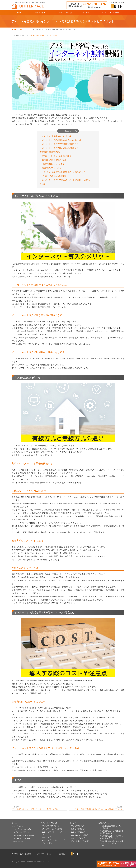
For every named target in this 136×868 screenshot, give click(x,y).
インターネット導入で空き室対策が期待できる (61, 144)
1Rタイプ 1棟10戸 (78, 829)
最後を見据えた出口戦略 (22, 841)
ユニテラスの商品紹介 (64, 13)
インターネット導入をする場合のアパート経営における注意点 (67, 181)
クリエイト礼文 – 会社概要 (110, 13)
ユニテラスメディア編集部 (36, 36)
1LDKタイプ (47, 840)
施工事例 (86, 13)
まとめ (43, 186)
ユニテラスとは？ (39, 13)
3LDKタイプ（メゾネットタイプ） (54, 843)
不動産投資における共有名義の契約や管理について (112, 835)
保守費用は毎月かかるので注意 (55, 177)
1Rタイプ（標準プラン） (51, 829)
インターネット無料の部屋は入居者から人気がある (63, 140)
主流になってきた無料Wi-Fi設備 (55, 161)
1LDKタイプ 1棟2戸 (78, 835)
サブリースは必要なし (21, 835)
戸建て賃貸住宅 (48, 846)
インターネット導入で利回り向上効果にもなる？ (62, 148)
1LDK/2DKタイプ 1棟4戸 (80, 838)
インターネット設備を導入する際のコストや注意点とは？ (64, 173)
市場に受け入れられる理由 (23, 832)
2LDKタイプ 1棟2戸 (78, 841)
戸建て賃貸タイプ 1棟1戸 (80, 844)
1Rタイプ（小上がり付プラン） (53, 832)
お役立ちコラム (53, 36)
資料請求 (62, 857)
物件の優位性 (18, 844)
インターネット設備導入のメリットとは (56, 136)
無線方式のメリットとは (52, 169)
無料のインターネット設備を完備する (57, 157)
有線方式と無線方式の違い (51, 153)
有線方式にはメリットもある (54, 165)
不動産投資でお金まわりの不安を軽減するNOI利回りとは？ (112, 840)
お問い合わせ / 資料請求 (116, 3)
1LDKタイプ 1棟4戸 (78, 832)
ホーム (19, 13)
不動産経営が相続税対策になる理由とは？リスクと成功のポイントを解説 (112, 846)
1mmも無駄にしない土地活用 (24, 838)
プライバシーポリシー (45, 857)
